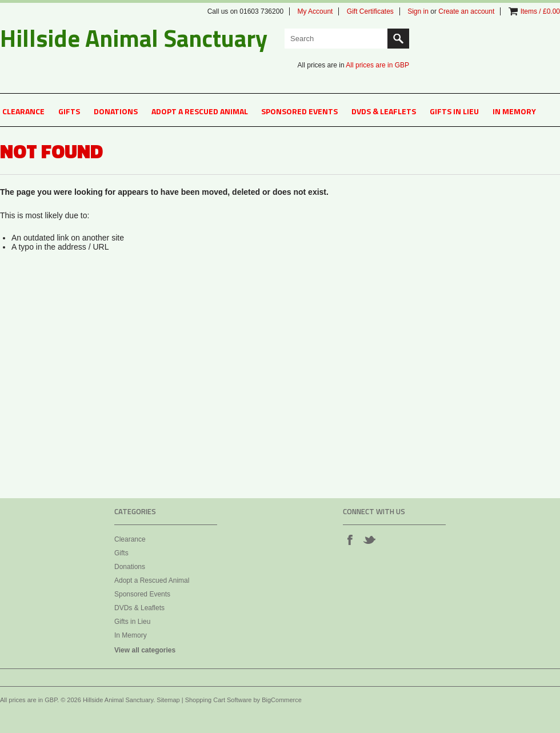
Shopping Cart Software (219, 700)
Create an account (466, 11)
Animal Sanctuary (134, 38)
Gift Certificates (370, 11)
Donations (116, 111)
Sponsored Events (299, 111)
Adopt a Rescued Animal (200, 111)
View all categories (145, 650)
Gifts (69, 111)
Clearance (23, 111)
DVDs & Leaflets (384, 111)
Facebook (350, 539)
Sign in (418, 11)
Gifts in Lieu (454, 111)
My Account (315, 11)
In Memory (514, 111)
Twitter (369, 539)
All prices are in (377, 65)
